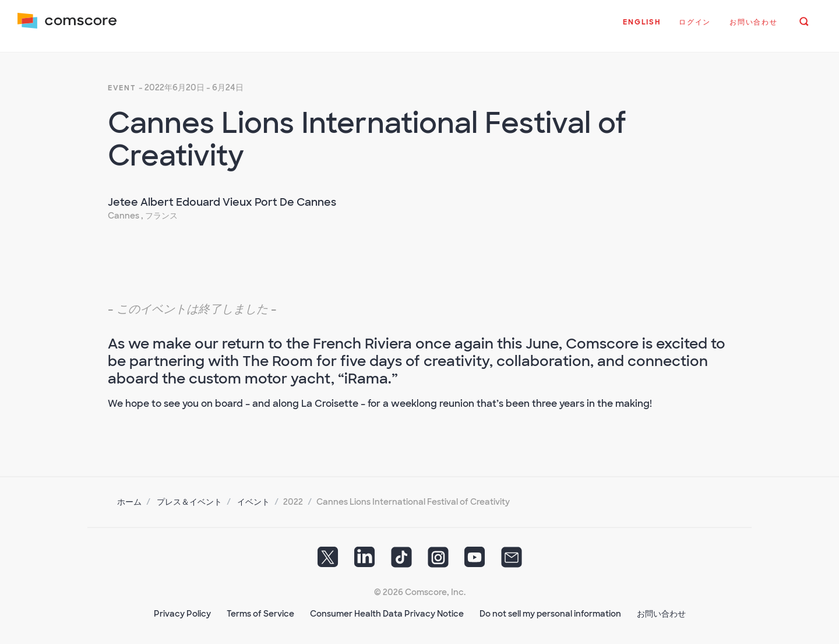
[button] (640, 29)
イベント (253, 498)
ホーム (129, 498)
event (122, 84)
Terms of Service (260, 610)
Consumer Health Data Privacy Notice (387, 610)
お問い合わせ (661, 610)
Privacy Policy (182, 610)
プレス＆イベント (189, 498)
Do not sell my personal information (550, 610)
